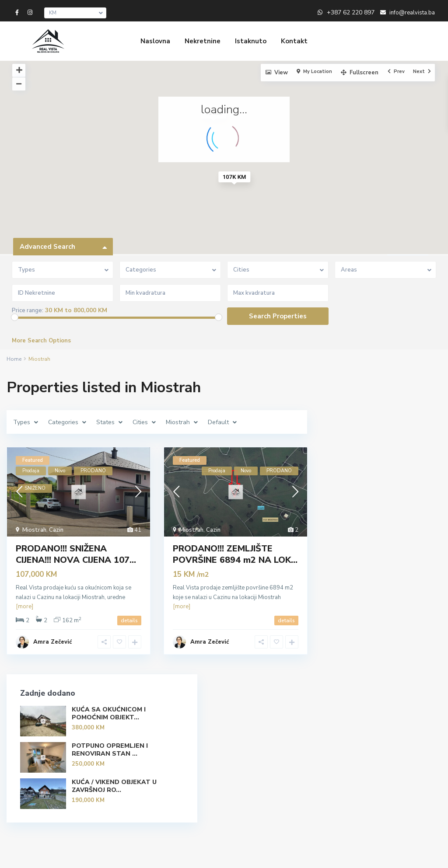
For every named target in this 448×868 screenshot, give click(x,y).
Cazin (56, 530)
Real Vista (147, 768)
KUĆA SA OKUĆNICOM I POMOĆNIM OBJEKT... (399, 425)
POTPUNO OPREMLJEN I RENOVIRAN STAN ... (398, 473)
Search (387, 749)
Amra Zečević (52, 642)
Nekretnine (203, 41)
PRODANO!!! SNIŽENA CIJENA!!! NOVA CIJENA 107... (76, 554)
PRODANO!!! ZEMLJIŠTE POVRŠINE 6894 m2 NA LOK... (235, 554)
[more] (24, 607)
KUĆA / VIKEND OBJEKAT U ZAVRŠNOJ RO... (402, 516)
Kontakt (294, 41)
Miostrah (34, 530)
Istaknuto (251, 41)
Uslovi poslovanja (405, 855)
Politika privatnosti (342, 855)
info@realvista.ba (157, 755)
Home (14, 359)
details (129, 620)
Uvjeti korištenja (281, 855)
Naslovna (155, 41)
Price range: (28, 311)
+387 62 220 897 (351, 12)
